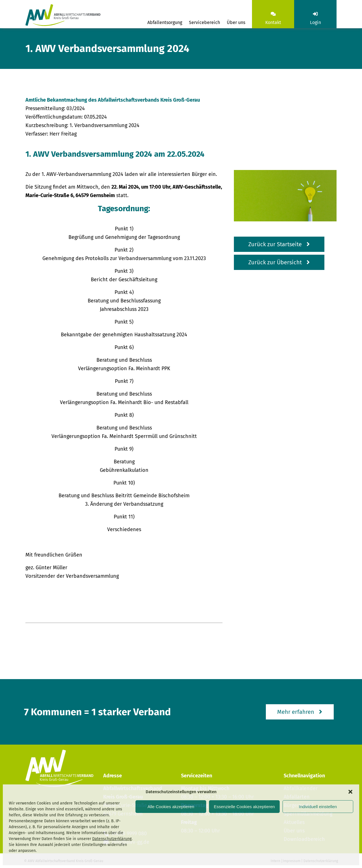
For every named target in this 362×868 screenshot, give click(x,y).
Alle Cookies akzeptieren (171, 807)
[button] (350, 792)
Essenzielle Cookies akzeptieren (244, 807)
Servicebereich (204, 22)
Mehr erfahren (296, 712)
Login (315, 22)
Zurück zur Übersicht (275, 262)
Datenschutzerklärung (112, 839)
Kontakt (273, 22)
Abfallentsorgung (165, 22)
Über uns (236, 22)
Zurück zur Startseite (275, 244)
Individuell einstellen (318, 807)
